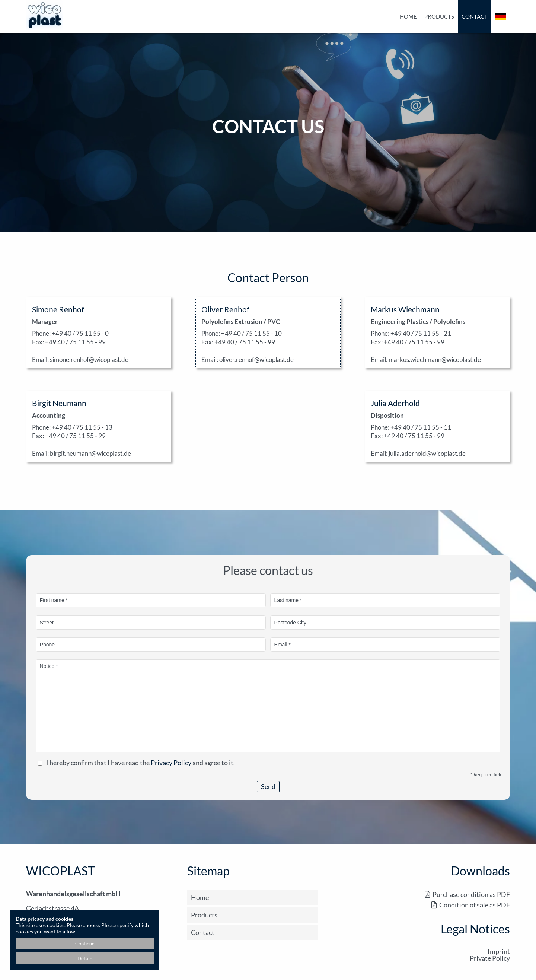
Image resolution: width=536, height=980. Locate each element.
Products (439, 16)
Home (408, 16)
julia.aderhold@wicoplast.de (427, 453)
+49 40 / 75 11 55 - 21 (421, 333)
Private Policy (490, 958)
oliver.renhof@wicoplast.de (256, 359)
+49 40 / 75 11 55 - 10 (251, 333)
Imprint (499, 951)
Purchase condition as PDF (471, 894)
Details (85, 958)
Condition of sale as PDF (475, 905)
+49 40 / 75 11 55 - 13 (82, 427)
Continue (85, 944)
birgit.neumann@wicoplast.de (90, 453)
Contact (475, 16)
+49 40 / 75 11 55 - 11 (421, 427)
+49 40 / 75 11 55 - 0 (80, 333)
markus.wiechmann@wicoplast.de (435, 359)
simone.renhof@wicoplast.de (89, 359)
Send (268, 786)
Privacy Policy (171, 763)
